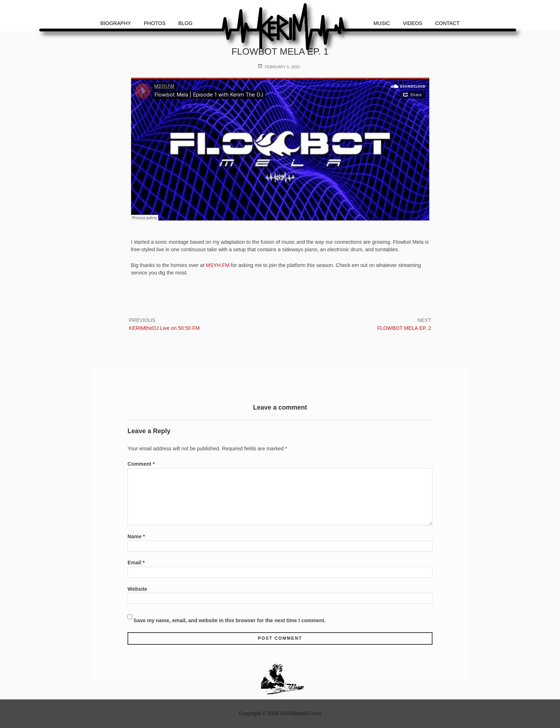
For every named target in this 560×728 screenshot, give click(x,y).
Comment (141, 464)
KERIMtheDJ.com (301, 713)
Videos (412, 23)
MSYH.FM (218, 265)
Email (136, 563)
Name (136, 536)
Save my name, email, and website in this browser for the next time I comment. (229, 620)
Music (382, 23)
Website (137, 589)
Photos (155, 23)
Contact (447, 23)
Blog (185, 23)
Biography (116, 23)
